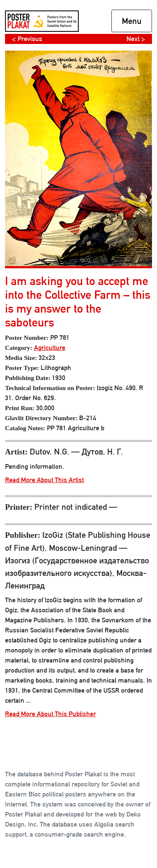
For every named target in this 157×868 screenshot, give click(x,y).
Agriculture (50, 348)
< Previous (27, 39)
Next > (136, 39)
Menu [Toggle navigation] (132, 21)
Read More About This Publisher (50, 714)
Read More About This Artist (44, 480)
